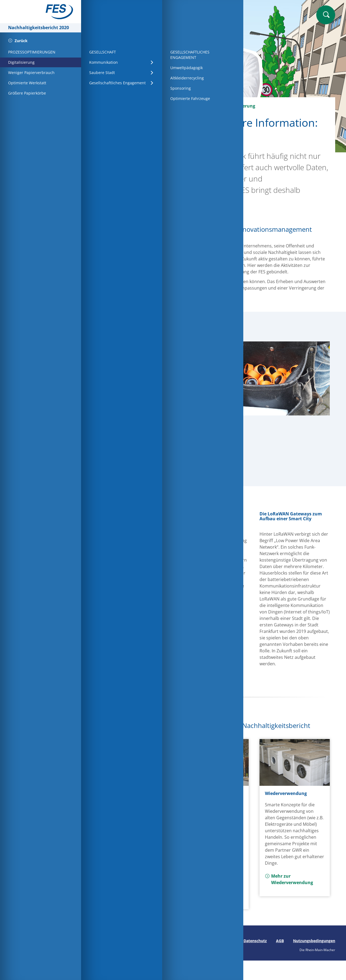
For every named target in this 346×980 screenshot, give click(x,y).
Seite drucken (105, 941)
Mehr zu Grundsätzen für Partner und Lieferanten (129, 857)
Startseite (111, 106)
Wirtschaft (142, 106)
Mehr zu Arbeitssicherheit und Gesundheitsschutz (210, 889)
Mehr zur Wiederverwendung (289, 879)
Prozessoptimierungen (187, 106)
